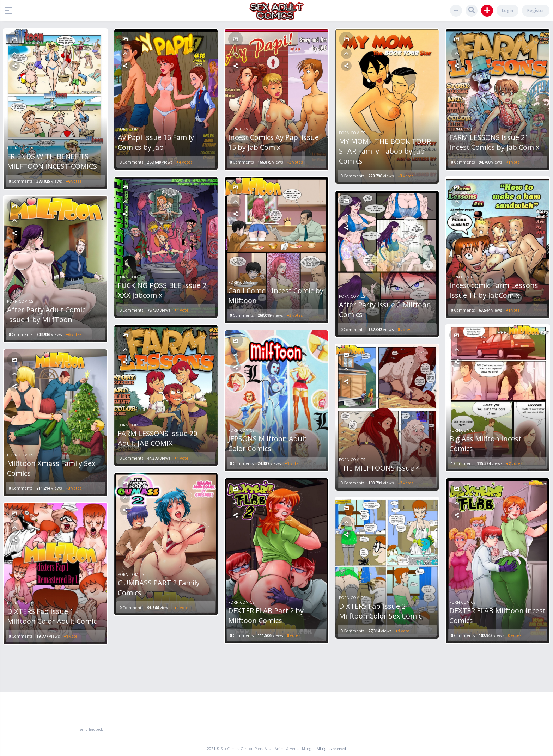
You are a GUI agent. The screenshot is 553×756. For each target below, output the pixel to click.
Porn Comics (20, 148)
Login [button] (508, 10)
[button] (10, 11)
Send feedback (91, 729)
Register (536, 10)
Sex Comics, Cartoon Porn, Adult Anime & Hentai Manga (267, 749)
